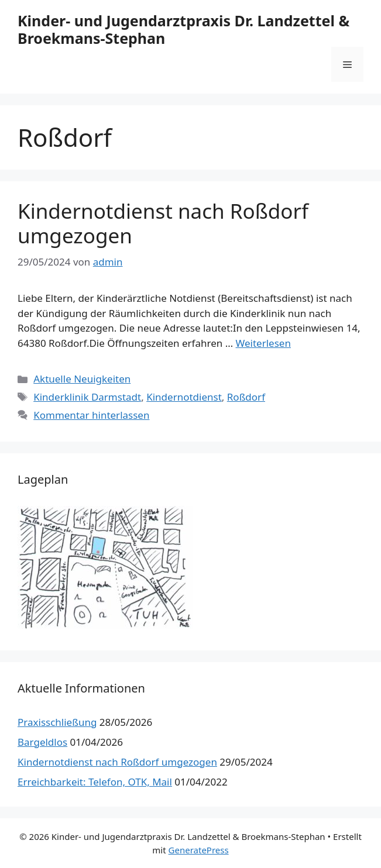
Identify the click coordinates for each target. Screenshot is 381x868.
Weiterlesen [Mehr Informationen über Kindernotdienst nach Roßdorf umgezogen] (263, 343)
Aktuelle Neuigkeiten (82, 379)
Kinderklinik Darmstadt (87, 397)
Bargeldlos (42, 742)
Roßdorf (246, 397)
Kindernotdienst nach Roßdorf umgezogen (163, 223)
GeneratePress (199, 850)
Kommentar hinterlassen (91, 415)
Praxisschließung (57, 722)
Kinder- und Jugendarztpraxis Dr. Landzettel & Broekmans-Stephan (183, 29)
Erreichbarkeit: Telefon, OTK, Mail (95, 782)
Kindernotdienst (184, 397)
